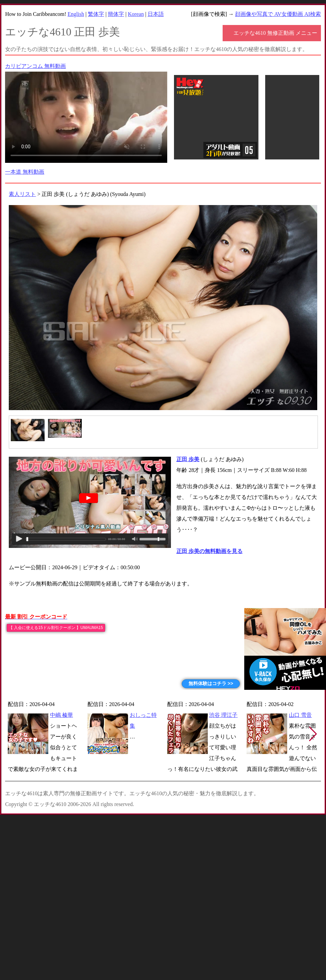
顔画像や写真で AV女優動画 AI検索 (278, 14)
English (76, 14)
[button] (313, 734)
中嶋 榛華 (61, 715)
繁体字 (96, 14)
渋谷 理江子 (223, 715)
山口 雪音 (300, 715)
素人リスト (22, 194)
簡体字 (116, 14)
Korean (136, 14)
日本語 (156, 14)
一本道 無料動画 (25, 172)
